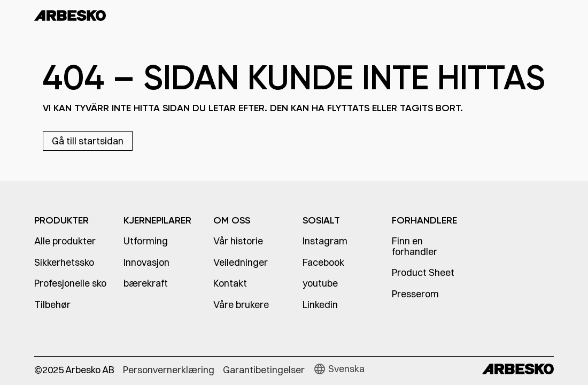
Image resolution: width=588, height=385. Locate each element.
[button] (339, 369)
